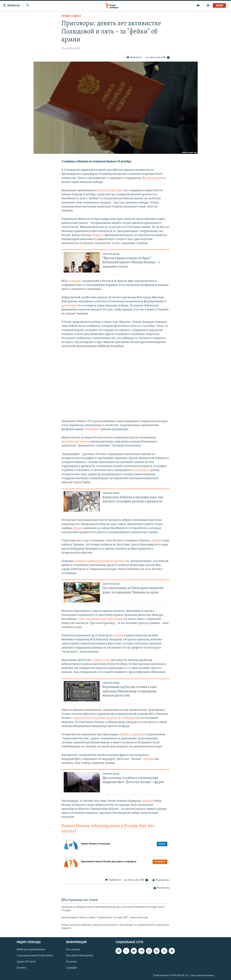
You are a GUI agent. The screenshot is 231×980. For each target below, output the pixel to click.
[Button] (134, 58)
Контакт (21, 968)
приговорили (155, 178)
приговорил (69, 306)
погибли (149, 759)
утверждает (92, 429)
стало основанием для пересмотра (100, 619)
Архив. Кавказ (71, 16)
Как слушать (73, 950)
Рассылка (71, 962)
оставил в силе (101, 660)
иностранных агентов (76, 442)
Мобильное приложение (31, 950)
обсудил (97, 235)
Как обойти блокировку (80, 956)
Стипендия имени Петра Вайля (35, 956)
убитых (156, 541)
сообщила (74, 281)
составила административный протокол (100, 561)
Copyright (71, 968)
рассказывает (141, 470)
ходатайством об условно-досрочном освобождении (107, 718)
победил (148, 801)
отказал (118, 636)
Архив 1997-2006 (26, 962)
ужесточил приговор (110, 190)
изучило (78, 528)
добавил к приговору (133, 735)
